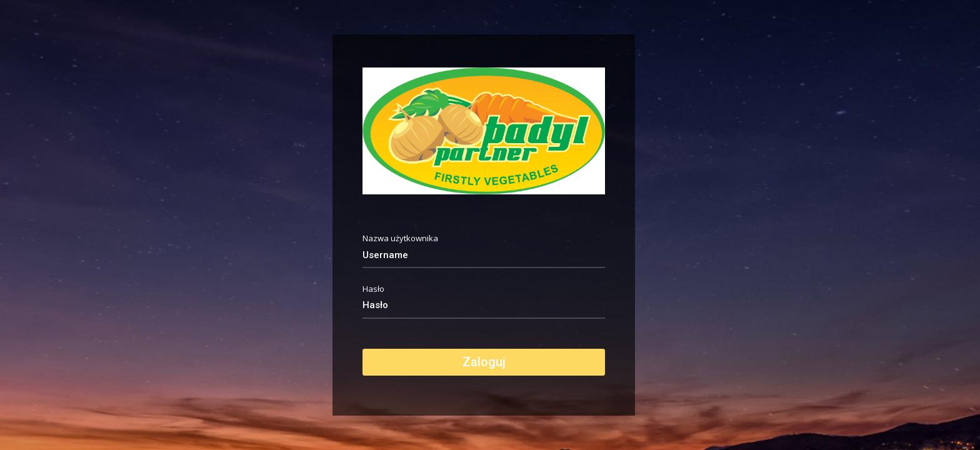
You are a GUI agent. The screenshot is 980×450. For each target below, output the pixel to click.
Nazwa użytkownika (400, 238)
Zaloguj (484, 362)
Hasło (373, 289)
